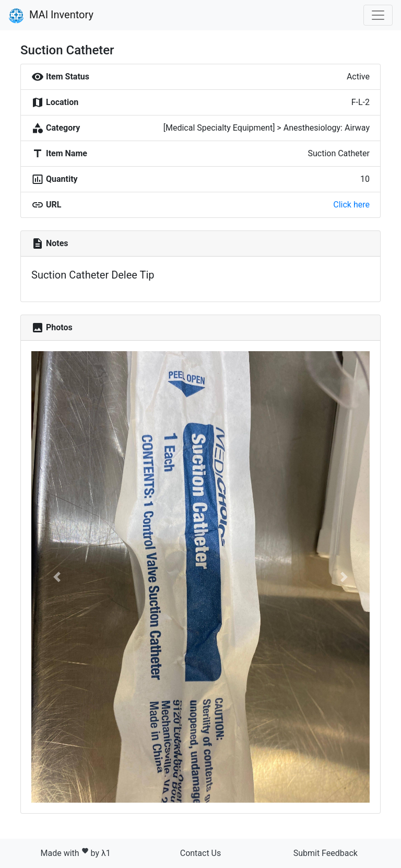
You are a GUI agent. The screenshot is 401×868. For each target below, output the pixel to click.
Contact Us (201, 853)
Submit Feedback (326, 853)
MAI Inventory (51, 16)
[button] (57, 577)
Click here (351, 205)
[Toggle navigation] (378, 15)
